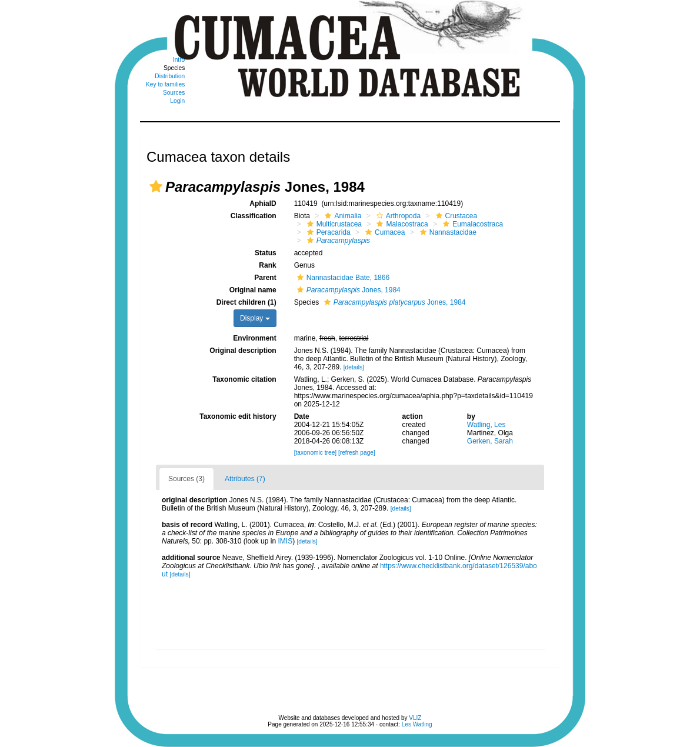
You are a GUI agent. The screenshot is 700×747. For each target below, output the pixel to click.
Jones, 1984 (347, 290)
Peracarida (327, 232)
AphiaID (263, 204)
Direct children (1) (246, 302)
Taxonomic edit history (238, 416)
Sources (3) (186, 479)
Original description (243, 351)
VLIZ (415, 718)
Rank (267, 265)
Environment (254, 338)
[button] (156, 186)
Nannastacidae (447, 232)
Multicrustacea (333, 224)
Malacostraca (401, 224)
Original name (253, 290)
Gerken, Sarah (490, 441)
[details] (354, 367)
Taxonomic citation (244, 379)
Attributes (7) (245, 479)
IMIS (285, 541)
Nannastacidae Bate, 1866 (342, 278)
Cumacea (384, 232)
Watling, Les (486, 425)
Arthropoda (397, 216)
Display (255, 318)
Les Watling (417, 724)
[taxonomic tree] (315, 453)
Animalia (341, 216)
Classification (254, 216)
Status (266, 253)
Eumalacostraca (471, 224)
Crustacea (455, 216)
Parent (265, 278)
